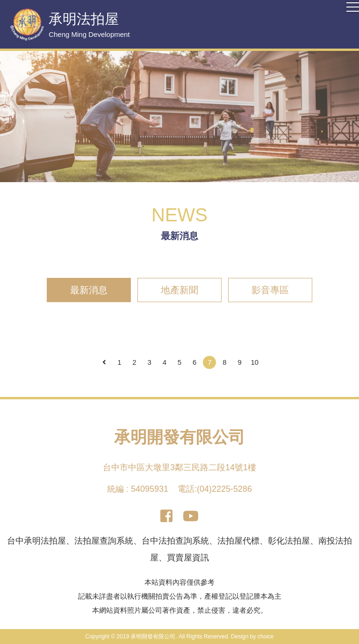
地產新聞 (179, 290)
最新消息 (89, 290)
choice (266, 637)
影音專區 (270, 290)
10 (255, 362)
